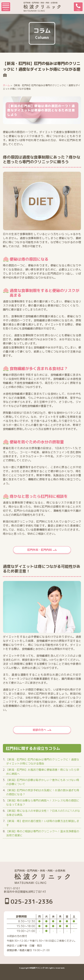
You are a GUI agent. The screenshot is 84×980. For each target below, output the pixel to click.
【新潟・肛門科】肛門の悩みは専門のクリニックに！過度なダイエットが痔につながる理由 (43, 761)
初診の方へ (39, 730)
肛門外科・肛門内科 (39, 550)
